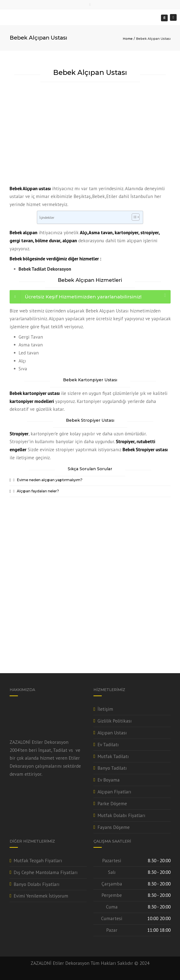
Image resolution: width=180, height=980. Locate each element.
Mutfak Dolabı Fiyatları (121, 815)
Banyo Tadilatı (112, 768)
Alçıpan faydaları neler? (38, 491)
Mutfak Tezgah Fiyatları (38, 861)
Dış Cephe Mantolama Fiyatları (46, 872)
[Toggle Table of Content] (133, 217)
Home (128, 39)
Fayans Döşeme (114, 827)
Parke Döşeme (112, 804)
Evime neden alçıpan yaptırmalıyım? (50, 480)
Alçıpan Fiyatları (114, 792)
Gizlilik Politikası (115, 721)
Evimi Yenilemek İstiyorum (41, 896)
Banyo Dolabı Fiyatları (37, 884)
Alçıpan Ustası (112, 733)
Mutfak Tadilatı (113, 756)
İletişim (105, 709)
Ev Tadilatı (108, 745)
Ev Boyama (109, 780)
